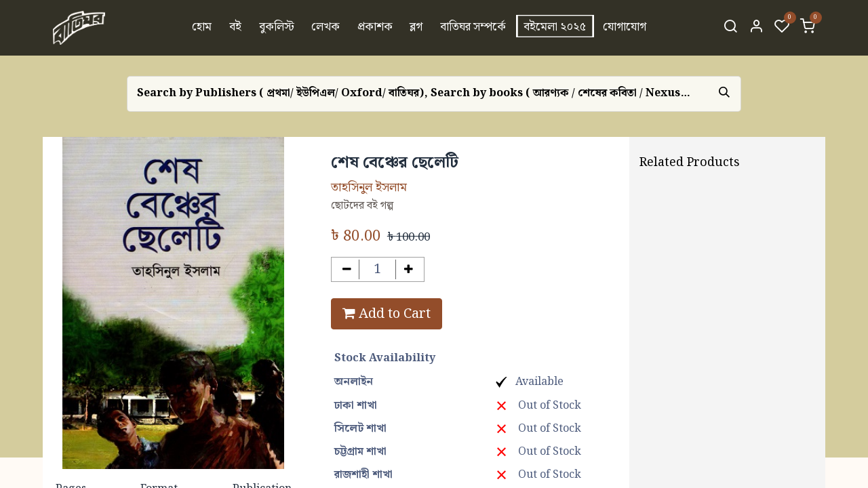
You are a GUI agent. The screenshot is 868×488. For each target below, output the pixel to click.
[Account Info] (756, 28)
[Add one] (409, 269)
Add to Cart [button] (387, 314)
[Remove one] (347, 269)
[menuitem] (202, 28)
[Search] (730, 28)
